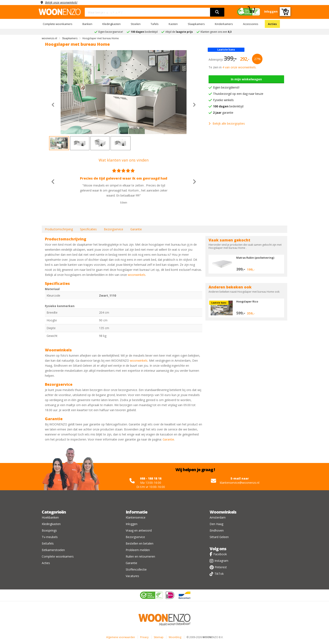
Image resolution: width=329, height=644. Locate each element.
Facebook (220, 554)
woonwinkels (137, 275)
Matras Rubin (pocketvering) (255, 258)
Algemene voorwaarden (121, 637)
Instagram (221, 561)
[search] (217, 12)
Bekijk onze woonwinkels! (62, 2)
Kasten (173, 24)
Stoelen (136, 24)
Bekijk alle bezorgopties (227, 123)
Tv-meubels (50, 537)
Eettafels (48, 543)
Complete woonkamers (58, 24)
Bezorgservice (114, 229)
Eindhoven (217, 530)
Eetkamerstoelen (53, 550)
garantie (223, 113)
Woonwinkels (223, 512)
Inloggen (132, 524)
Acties (272, 24)
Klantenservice (136, 517)
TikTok (219, 574)
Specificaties (88, 229)
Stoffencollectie (136, 569)
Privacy (144, 637)
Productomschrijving (59, 229)
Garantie (136, 229)
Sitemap (159, 637)
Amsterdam (218, 517)
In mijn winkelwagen (246, 79)
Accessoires (251, 24)
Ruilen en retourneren (140, 556)
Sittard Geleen (219, 537)
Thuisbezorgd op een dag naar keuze (238, 94)
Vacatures (132, 576)
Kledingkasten (112, 24)
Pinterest (221, 567)
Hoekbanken (50, 517)
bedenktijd (228, 106)
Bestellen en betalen (140, 543)
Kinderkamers (224, 24)
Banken (87, 24)
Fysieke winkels (223, 100)
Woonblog (175, 637)
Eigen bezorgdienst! (226, 87)
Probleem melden (138, 550)
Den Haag (216, 524)
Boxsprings (49, 530)
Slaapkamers (196, 24)
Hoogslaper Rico (247, 301)
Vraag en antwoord (139, 530)
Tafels (155, 24)
